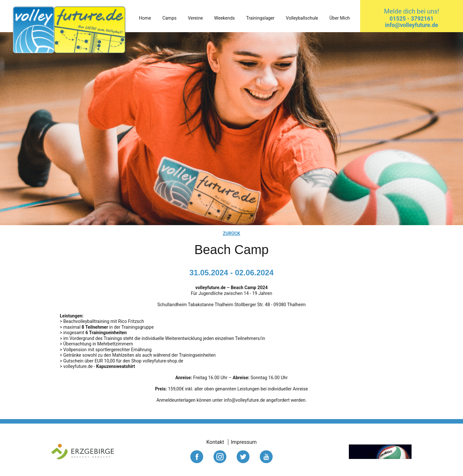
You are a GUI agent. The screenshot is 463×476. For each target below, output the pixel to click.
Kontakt (215, 442)
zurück (232, 233)
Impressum (244, 442)
